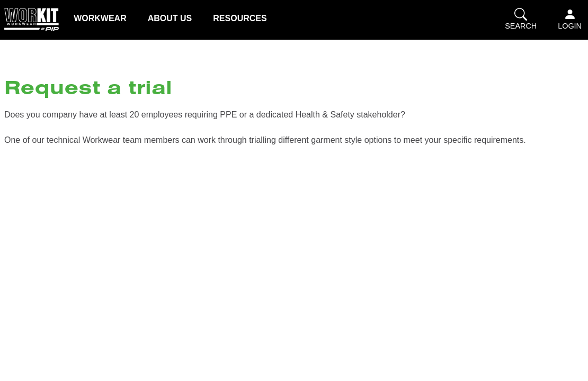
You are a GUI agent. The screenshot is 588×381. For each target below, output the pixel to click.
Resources (240, 18)
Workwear (100, 18)
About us (170, 18)
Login (570, 19)
